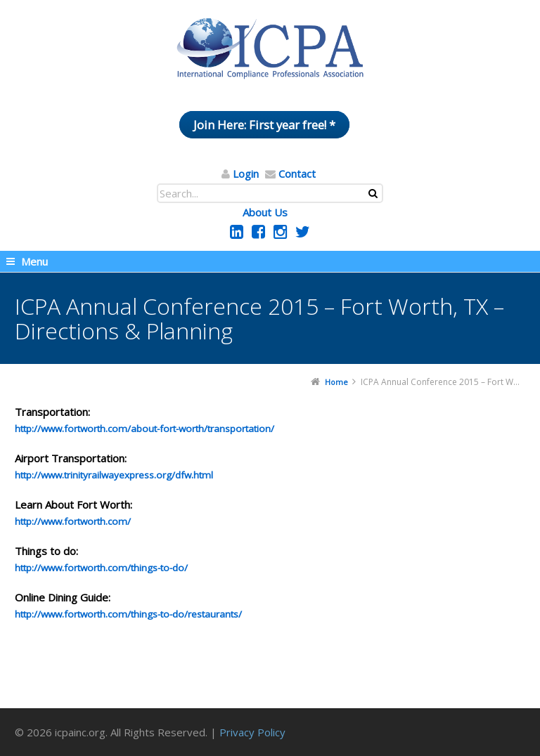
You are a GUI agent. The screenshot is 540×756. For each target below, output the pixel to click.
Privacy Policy (252, 732)
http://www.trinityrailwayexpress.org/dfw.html (114, 475)
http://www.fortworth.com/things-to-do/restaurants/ (128, 614)
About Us (265, 212)
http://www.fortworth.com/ (73, 521)
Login (246, 174)
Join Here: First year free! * (264, 125)
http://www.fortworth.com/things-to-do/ (101, 568)
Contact (297, 174)
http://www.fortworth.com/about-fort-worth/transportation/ (144, 429)
